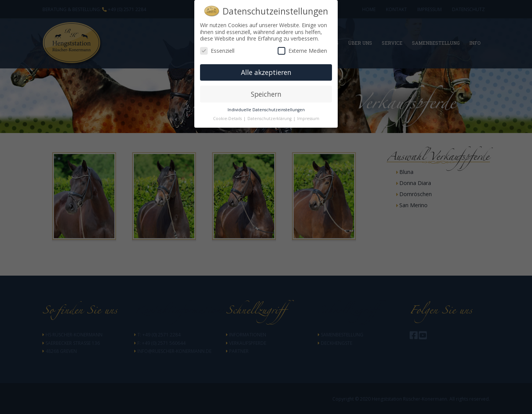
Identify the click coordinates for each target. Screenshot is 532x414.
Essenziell (217, 51)
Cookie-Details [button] (228, 119)
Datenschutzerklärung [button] (270, 119)
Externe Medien (302, 51)
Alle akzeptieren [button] (266, 72)
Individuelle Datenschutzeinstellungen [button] (266, 110)
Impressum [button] (308, 119)
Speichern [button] (266, 94)
